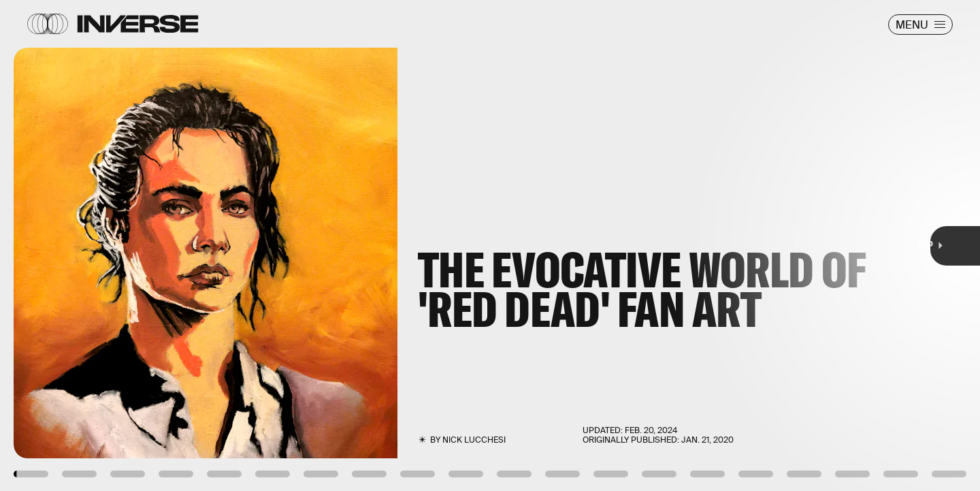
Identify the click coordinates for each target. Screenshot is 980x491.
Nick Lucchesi (474, 440)
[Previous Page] (162, 245)
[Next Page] (652, 245)
